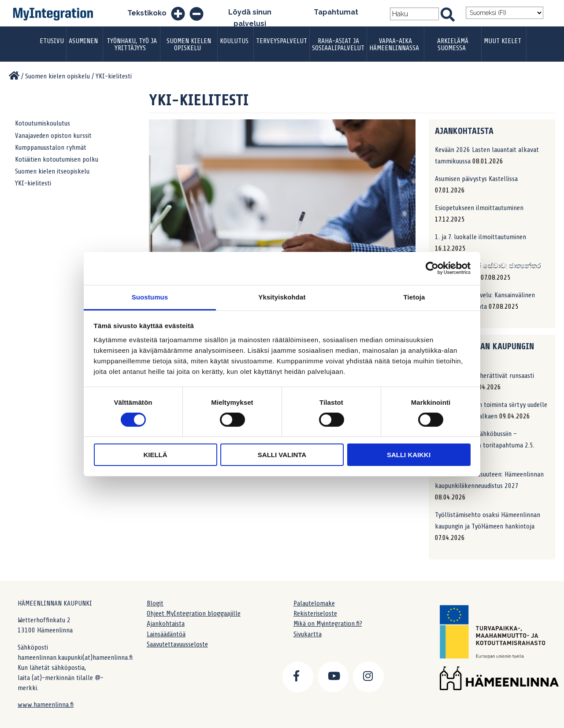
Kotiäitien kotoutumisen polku (57, 159)
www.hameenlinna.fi (46, 705)
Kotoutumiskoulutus (43, 123)
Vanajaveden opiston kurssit (53, 136)
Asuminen (83, 41)
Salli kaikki (409, 455)
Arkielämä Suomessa (453, 44)
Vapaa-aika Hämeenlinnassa (394, 44)
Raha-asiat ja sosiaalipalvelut (338, 44)
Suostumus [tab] (150, 297)
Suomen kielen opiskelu (189, 44)
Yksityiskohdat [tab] (282, 297)
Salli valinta (282, 455)
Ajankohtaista (166, 624)
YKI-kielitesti (33, 183)
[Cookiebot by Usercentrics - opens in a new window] (432, 268)
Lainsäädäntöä (166, 634)
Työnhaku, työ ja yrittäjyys (132, 44)
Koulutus (234, 41)
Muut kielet (503, 41)
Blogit (155, 603)
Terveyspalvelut (282, 41)
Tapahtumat (336, 12)
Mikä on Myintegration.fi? (328, 624)
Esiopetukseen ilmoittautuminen (479, 208)
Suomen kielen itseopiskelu (52, 171)
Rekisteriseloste (315, 613)
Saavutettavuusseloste (177, 644)
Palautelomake (314, 603)
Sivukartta (308, 634)
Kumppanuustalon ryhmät (51, 148)
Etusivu (52, 41)
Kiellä (155, 455)
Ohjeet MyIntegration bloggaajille (194, 613)
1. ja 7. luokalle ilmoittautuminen (481, 237)
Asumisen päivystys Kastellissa (476, 179)
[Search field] (415, 14)
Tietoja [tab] (414, 297)
